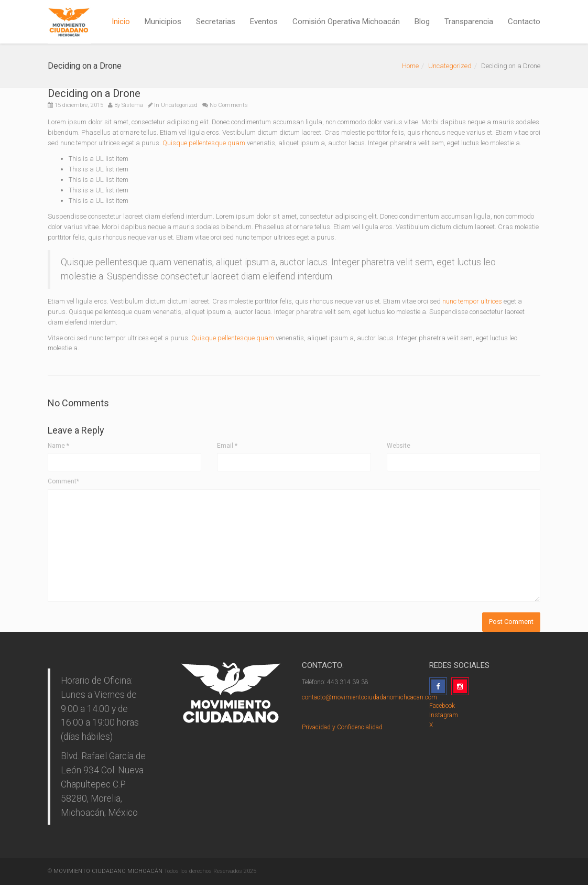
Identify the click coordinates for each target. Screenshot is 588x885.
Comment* (63, 481)
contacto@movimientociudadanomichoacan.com (369, 697)
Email (227, 446)
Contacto (524, 21)
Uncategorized (450, 66)
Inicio (121, 21)
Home (410, 66)
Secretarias (216, 21)
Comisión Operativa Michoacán (346, 21)
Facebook (442, 706)
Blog (422, 21)
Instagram (444, 715)
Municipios (163, 21)
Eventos (264, 21)
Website (399, 446)
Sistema (132, 105)
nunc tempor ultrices (472, 301)
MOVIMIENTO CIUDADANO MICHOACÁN (108, 871)
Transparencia (469, 21)
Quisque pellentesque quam (204, 143)
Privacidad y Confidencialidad (342, 727)
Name (58, 446)
